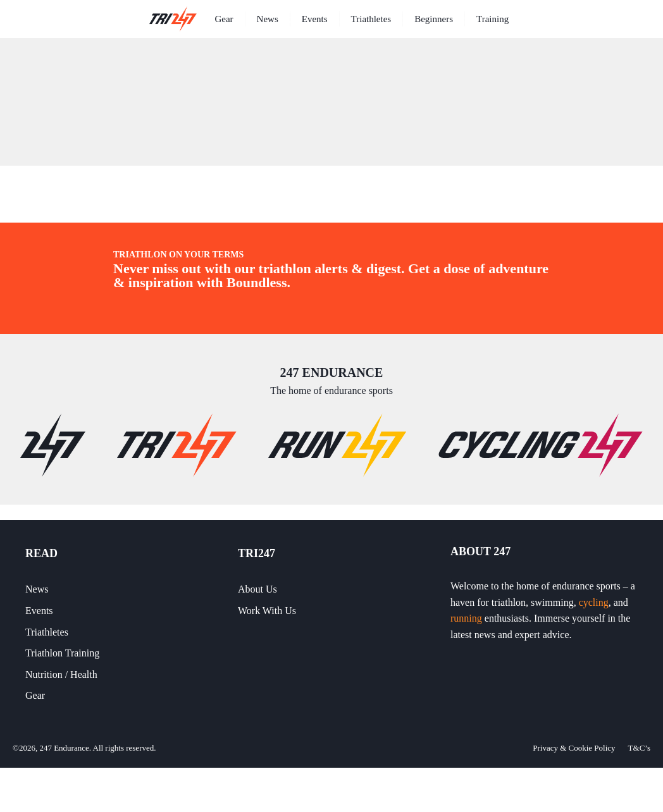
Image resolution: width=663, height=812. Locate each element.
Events (315, 19)
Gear (224, 19)
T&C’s (639, 748)
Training (493, 19)
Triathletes (371, 19)
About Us (257, 589)
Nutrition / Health (61, 674)
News (268, 19)
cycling (594, 602)
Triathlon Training (62, 653)
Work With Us (267, 611)
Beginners (434, 19)
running (466, 618)
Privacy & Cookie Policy (574, 748)
